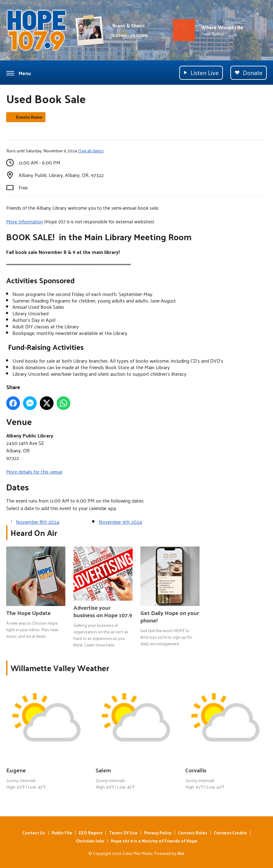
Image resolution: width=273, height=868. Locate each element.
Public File (62, 833)
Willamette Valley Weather (60, 668)
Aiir (181, 853)
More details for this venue (34, 472)
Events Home (29, 117)
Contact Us (34, 833)
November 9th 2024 (120, 522)
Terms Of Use (123, 833)
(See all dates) (91, 151)
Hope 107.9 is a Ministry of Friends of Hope (154, 841)
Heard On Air (34, 533)
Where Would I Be (222, 27)
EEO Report (91, 833)
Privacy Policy (158, 833)
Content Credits (231, 833)
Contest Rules (193, 833)
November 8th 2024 (38, 522)
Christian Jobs (90, 841)
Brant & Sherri (128, 25)
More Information (25, 221)
